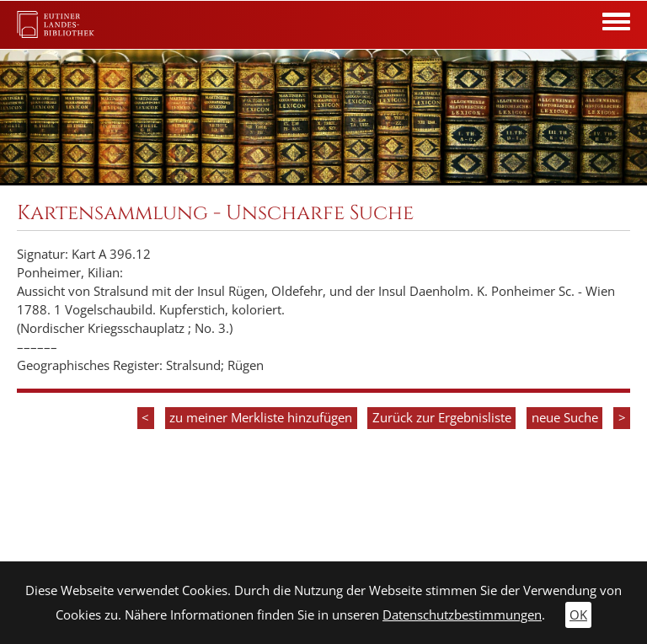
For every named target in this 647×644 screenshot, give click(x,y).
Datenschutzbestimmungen (462, 615)
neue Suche (565, 418)
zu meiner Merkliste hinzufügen (261, 418)
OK (578, 615)
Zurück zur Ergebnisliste (442, 418)
